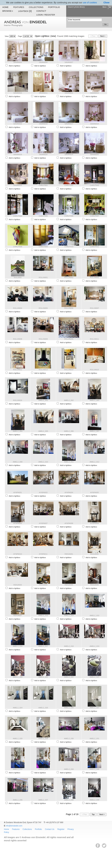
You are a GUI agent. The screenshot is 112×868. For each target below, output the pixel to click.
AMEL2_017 (43, 646)
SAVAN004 (43, 62)
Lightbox (25, 11)
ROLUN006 (69, 308)
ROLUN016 (18, 400)
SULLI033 (18, 277)
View (7, 36)
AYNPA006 (18, 523)
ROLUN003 (94, 277)
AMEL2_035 (95, 769)
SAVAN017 (69, 124)
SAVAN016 (43, 124)
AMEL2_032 (18, 769)
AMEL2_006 (69, 431)
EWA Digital (6, 849)
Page (20, 36)
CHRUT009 (43, 247)
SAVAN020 (43, 154)
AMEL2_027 (95, 708)
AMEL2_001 (43, 400)
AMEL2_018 (69, 646)
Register (61, 829)
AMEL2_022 (69, 677)
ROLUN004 (18, 308)
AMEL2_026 (69, 708)
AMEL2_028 (18, 739)
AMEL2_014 (69, 616)
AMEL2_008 (18, 462)
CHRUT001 (43, 185)
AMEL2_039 (95, 800)
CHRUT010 (69, 247)
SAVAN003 (18, 62)
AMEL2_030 (69, 739)
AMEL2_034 (69, 769)
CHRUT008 (18, 247)
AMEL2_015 (95, 616)
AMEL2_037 (43, 800)
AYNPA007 (43, 523)
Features (19, 7)
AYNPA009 (94, 523)
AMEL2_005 (43, 431)
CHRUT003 (94, 185)
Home (5, 7)
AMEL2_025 (43, 708)
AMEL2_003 (95, 400)
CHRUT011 (94, 247)
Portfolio (54, 7)
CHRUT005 (43, 216)
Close (106, 3)
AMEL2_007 (95, 431)
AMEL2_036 (18, 800)
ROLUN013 (43, 370)
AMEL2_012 (95, 462)
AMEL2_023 (95, 677)
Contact (41, 11)
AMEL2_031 (95, 739)
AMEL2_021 (43, 677)
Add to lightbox (14, 66)
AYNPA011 (43, 554)
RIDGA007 (18, 616)
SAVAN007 (69, 62)
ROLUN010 (69, 339)
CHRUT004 (18, 216)
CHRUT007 (94, 216)
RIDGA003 (18, 585)
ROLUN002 (69, 277)
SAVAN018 (94, 124)
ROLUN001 (43, 277)
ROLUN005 (43, 308)
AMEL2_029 (43, 739)
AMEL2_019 (95, 646)
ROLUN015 (94, 370)
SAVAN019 (18, 154)
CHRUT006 (69, 216)
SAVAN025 (94, 154)
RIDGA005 (69, 585)
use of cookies (90, 3)
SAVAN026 (18, 185)
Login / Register (46, 15)
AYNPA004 (69, 492)
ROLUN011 (94, 339)
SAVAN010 (18, 93)
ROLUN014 (69, 370)
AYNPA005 (94, 492)
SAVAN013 (94, 93)
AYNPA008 (69, 523)
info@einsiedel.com (14, 826)
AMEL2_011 (69, 462)
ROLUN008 (18, 339)
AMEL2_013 (43, 616)
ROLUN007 (94, 308)
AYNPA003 (43, 492)
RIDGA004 (43, 585)
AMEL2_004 (18, 431)
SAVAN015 (18, 124)
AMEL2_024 (18, 708)
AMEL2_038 (69, 800)
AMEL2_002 (69, 400)
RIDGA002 (94, 554)
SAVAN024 (69, 154)
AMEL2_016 (18, 646)
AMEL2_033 (43, 769)
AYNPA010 (18, 554)
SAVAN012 (69, 93)
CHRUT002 (69, 185)
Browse (8, 11)
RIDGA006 (94, 585)
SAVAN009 (94, 62)
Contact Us (50, 829)
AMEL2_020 (18, 677)
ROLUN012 (18, 370)
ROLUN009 (43, 339)
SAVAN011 (43, 93)
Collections (36, 7)
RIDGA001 (69, 554)
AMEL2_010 (43, 462)
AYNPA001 (18, 492)
